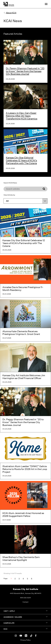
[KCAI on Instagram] (16, 636)
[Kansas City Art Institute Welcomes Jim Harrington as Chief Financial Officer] (25, 364)
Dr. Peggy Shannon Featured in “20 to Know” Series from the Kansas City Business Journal (25, 71)
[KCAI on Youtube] (21, 636)
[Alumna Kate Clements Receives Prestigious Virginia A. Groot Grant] (25, 320)
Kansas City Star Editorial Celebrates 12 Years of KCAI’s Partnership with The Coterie (21, 160)
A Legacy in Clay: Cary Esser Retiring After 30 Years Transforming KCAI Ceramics (22, 116)
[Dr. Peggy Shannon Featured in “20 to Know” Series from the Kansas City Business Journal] (25, 410)
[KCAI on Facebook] (36, 636)
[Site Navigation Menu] (46, 4)
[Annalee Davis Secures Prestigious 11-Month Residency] (25, 276)
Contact (25, 602)
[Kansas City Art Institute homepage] (9, 4)
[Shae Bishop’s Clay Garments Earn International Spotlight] (25, 546)
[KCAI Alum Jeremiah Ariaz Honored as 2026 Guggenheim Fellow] (25, 502)
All (7, 201)
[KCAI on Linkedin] (26, 636)
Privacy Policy (25, 640)
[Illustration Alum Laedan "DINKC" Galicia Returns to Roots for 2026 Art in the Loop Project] (25, 457)
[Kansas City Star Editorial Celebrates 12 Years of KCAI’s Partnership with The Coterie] (25, 231)
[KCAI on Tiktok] (31, 636)
